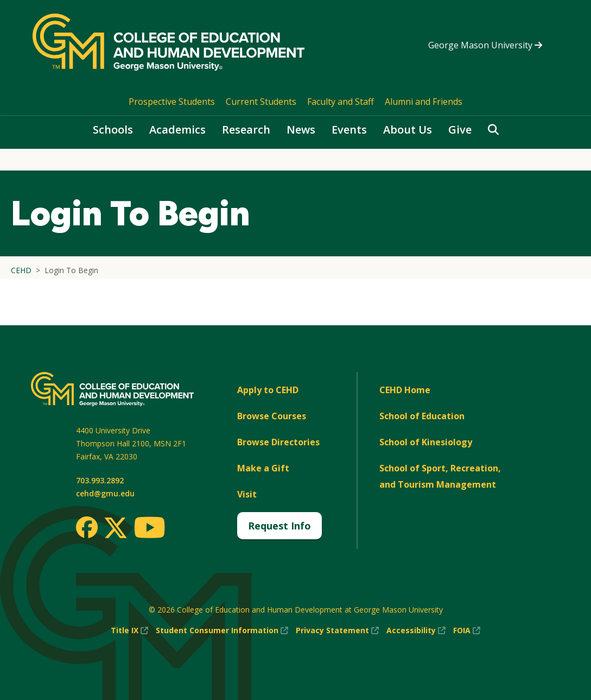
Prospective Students (172, 102)
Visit (247, 494)
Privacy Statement (337, 630)
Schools (113, 130)
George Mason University (485, 45)
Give (460, 130)
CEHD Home (405, 390)
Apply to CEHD (268, 390)
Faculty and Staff (341, 102)
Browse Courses (272, 416)
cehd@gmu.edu (105, 493)
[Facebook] (87, 527)
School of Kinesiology (426, 442)
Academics (177, 130)
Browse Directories (278, 442)
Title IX (129, 630)
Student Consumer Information (222, 630)
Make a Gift (263, 468)
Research (246, 130)
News (301, 130)
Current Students (261, 102)
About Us (408, 130)
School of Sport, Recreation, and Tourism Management (440, 476)
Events (349, 130)
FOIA (467, 630)
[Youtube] (150, 529)
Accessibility (416, 630)
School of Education (422, 416)
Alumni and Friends (424, 102)
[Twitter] (116, 528)
